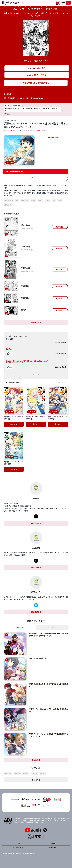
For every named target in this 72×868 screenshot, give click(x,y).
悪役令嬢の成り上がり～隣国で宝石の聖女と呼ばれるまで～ (48, 685)
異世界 (33, 200)
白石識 (10, 98)
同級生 (60, 200)
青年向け (26, 774)
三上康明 (19, 98)
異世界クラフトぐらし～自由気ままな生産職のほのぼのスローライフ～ (48, 735)
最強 (54, 200)
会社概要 (53, 843)
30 (11, 353)
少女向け (43, 774)
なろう (48, 200)
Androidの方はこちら (37, 75)
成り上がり (8, 205)
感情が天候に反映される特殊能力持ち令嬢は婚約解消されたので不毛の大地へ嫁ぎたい (48, 635)
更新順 (57, 342)
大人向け (34, 774)
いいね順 (63, 342)
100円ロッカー (40, 98)
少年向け (17, 774)
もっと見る (36, 374)
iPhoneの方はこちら (37, 68)
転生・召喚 (25, 200)
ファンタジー (9, 200)
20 (11, 367)
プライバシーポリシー (19, 848)
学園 (17, 200)
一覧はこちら (36, 322)
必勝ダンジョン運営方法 (38, 658)
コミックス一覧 (53, 138)
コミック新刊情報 (11, 382)
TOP (19, 843)
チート (41, 200)
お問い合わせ (53, 848)
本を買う (14, 424)
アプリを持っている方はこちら (36, 83)
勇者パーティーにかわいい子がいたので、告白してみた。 (48, 710)
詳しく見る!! (36, 523)
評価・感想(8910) (16, 171)
